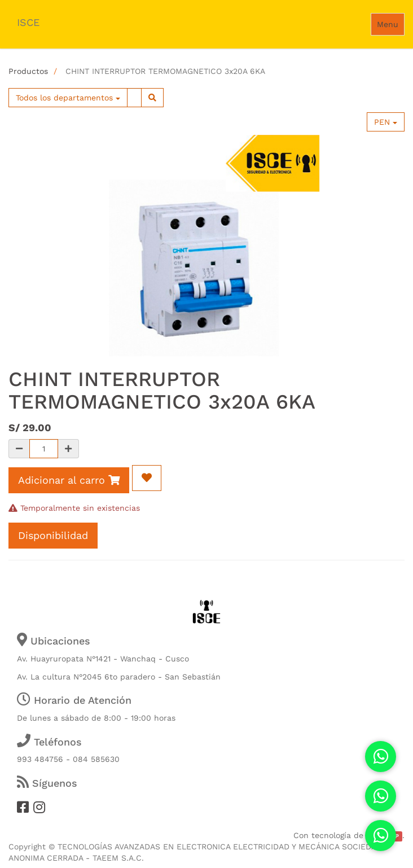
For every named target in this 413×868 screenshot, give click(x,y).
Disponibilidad (53, 535)
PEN (386, 122)
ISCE (28, 22)
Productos (28, 71)
